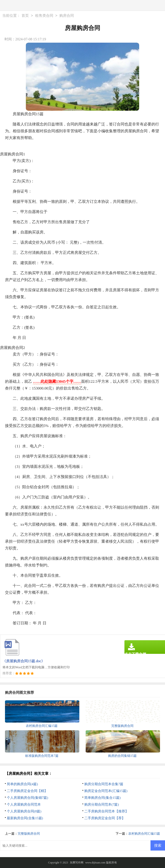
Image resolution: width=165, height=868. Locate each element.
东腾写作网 (77, 863)
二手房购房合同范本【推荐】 (106, 811)
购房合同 (67, 16)
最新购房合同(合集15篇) (25, 818)
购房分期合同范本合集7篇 (104, 784)
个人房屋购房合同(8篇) (24, 811)
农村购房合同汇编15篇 (144, 834)
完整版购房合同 (29, 834)
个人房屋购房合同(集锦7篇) (28, 798)
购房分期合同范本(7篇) (102, 804)
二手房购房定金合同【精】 (27, 791)
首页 (25, 16)
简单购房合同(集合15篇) (102, 798)
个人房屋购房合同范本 (24, 804)
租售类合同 (44, 16)
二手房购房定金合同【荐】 (105, 818)
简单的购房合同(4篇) (22, 784)
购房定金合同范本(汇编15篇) (106, 791)
